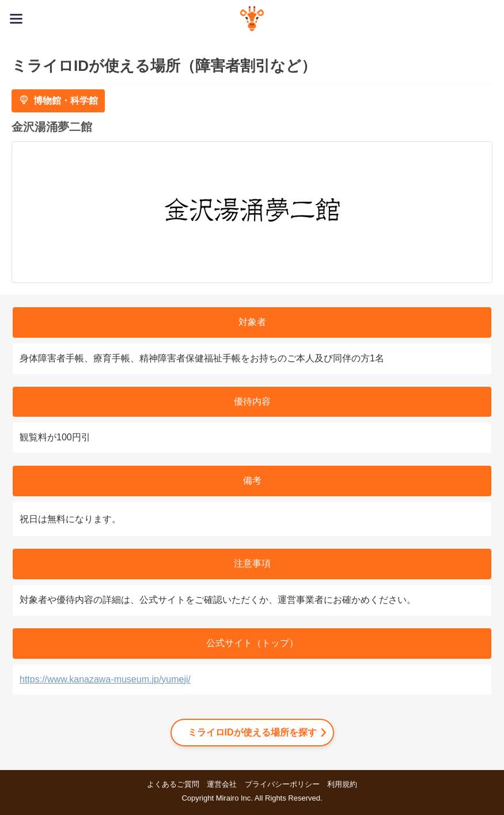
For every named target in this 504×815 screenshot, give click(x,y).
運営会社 (222, 784)
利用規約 (342, 784)
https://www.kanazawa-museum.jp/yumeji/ (105, 679)
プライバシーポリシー (282, 784)
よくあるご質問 (173, 784)
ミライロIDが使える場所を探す (252, 732)
